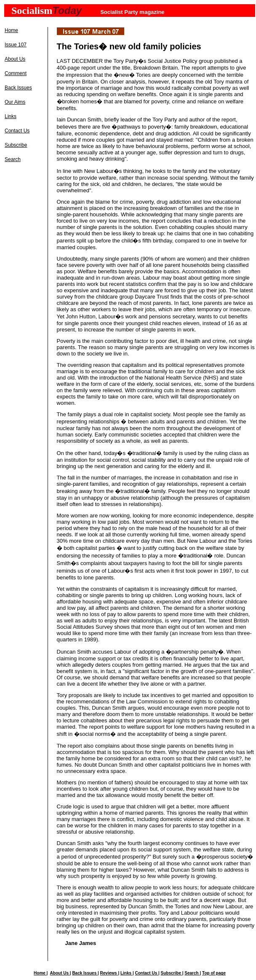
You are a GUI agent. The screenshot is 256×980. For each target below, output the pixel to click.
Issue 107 (16, 45)
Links (11, 116)
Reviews (109, 973)
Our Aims (15, 102)
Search (13, 159)
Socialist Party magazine (132, 12)
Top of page (214, 973)
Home (11, 30)
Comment (16, 73)
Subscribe (16, 145)
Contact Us (17, 131)
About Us (15, 59)
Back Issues (18, 88)
